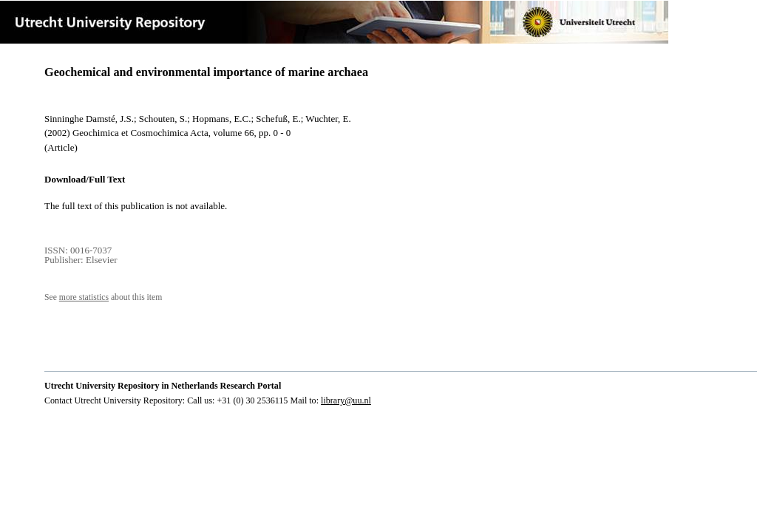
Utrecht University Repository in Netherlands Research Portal (163, 386)
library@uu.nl (346, 400)
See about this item (103, 297)
